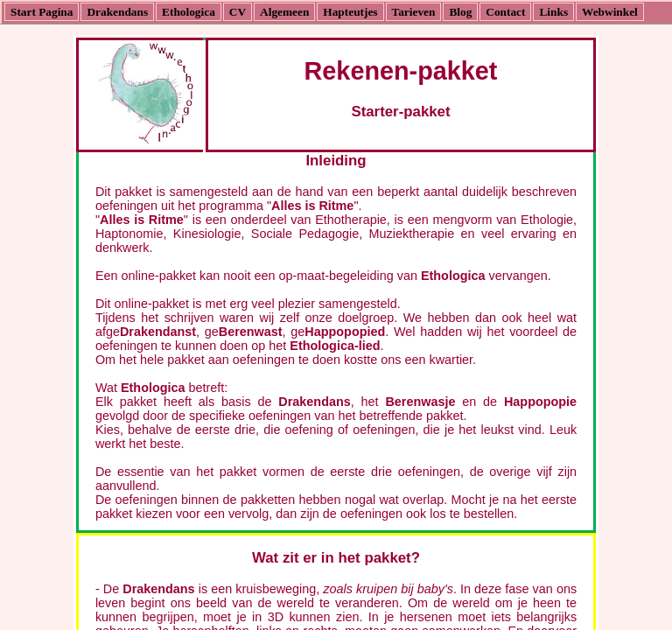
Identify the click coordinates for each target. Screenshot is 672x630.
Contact (505, 12)
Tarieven (414, 12)
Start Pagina (42, 12)
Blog (460, 12)
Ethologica (189, 12)
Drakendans (117, 12)
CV (238, 12)
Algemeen (284, 12)
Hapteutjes (350, 12)
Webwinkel (610, 12)
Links (553, 12)
